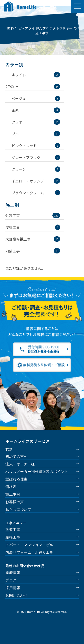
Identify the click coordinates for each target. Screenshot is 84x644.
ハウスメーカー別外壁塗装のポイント (37, 472)
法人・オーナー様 (20, 464)
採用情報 (13, 588)
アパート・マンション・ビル (29, 545)
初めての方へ (16, 457)
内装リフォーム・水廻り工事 (29, 552)
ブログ (11, 580)
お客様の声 (15, 502)
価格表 (11, 487)
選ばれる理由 (16, 479)
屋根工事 (13, 537)
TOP (9, 449)
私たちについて (18, 509)
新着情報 (13, 573)
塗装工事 (13, 530)
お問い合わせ (16, 595)
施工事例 (13, 494)
